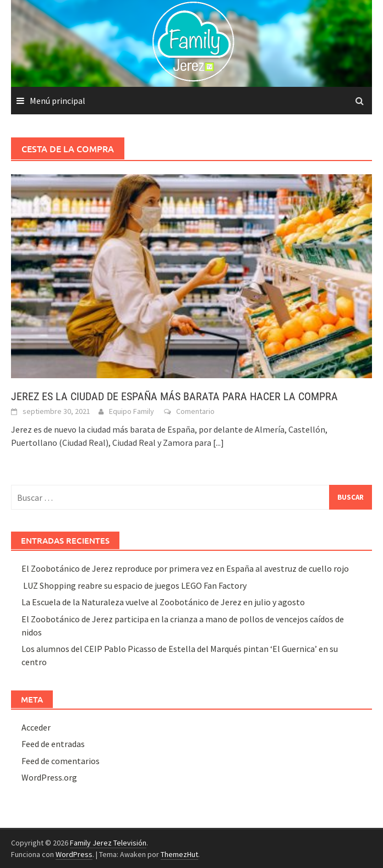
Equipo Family (132, 411)
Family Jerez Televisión (108, 843)
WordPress (74, 854)
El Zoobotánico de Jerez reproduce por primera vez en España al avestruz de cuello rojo (185, 568)
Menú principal (58, 101)
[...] (218, 443)
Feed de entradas (53, 744)
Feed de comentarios (61, 761)
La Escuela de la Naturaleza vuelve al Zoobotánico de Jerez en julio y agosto (163, 602)
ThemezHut (179, 854)
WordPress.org (49, 777)
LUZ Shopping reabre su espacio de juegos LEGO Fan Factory (134, 585)
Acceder (36, 727)
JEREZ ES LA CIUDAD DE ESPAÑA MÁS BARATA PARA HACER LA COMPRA (174, 396)
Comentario (195, 411)
